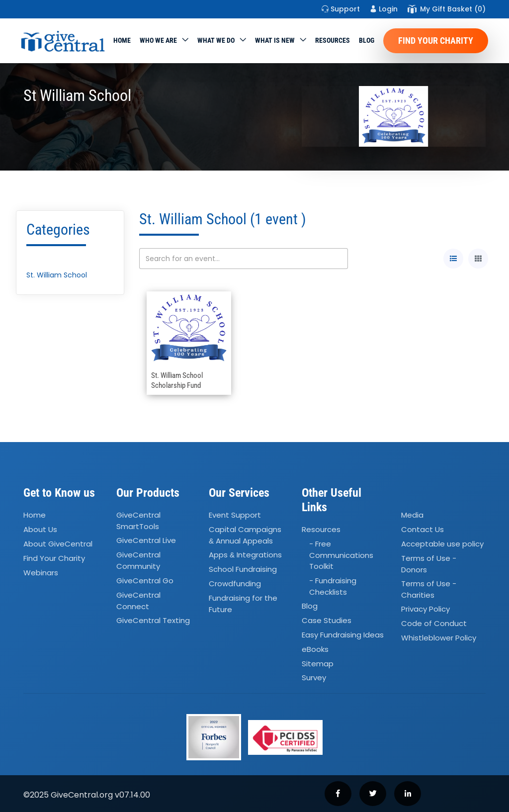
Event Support (235, 515)
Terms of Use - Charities (429, 589)
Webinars (41, 573)
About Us (40, 529)
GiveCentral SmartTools (138, 521)
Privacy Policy (425, 609)
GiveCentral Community (138, 561)
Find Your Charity (436, 41)
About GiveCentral (58, 544)
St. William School (57, 275)
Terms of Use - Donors (429, 564)
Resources (333, 40)
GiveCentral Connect (138, 601)
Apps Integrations (245, 555)
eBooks (315, 649)
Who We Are (158, 40)
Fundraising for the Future (243, 604)
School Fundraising (243, 569)
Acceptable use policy (442, 544)
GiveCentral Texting (153, 620)
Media (412, 515)
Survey (314, 678)
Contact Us (423, 529)
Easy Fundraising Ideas (343, 635)
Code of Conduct (434, 624)
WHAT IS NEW (275, 40)
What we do (216, 40)
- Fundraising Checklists (333, 586)
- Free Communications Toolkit (341, 555)
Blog (367, 40)
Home (122, 40)
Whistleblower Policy (439, 638)
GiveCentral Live (146, 541)
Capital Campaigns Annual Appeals (245, 535)
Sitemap (318, 664)
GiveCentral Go (145, 581)
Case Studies (327, 620)
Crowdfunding (235, 584)
